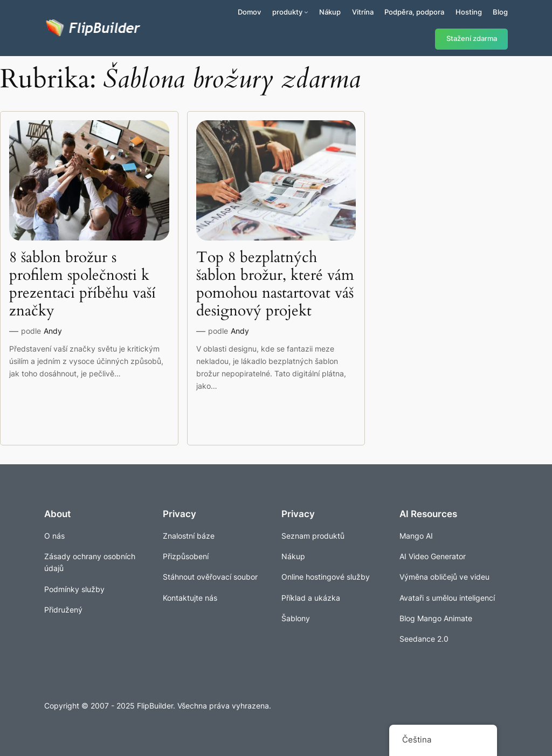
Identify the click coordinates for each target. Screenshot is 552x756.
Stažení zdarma (472, 39)
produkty (287, 12)
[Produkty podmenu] (306, 12)
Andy (53, 331)
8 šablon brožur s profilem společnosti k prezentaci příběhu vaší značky (82, 284)
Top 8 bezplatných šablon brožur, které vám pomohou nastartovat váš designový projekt (275, 284)
